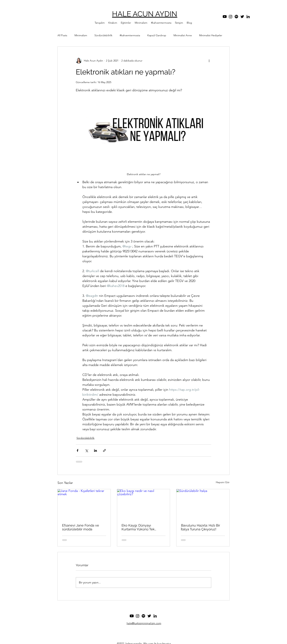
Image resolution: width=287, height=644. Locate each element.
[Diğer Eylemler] (209, 61)
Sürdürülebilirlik (103, 35)
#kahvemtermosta (130, 35)
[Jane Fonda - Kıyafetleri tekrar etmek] (84, 504)
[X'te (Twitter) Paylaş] (86, 450)
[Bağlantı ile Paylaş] (104, 450)
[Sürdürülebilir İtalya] (203, 504)
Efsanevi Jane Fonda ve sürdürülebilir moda (81, 527)
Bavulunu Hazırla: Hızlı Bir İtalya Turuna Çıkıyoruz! (200, 527)
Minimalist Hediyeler (211, 35)
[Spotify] (236, 17)
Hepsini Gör (223, 482)
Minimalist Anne (183, 35)
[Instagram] (231, 17)
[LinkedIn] (248, 17)
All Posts (62, 35)
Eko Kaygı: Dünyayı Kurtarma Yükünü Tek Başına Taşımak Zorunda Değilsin (140, 527)
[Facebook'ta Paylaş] (78, 450)
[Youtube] (225, 17)
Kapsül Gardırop (157, 35)
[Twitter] (242, 17)
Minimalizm (81, 35)
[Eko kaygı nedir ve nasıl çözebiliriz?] (144, 504)
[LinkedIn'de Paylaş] (95, 450)
